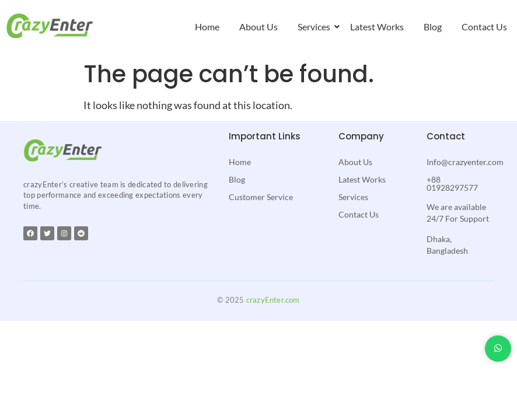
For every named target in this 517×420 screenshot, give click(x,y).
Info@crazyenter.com (465, 162)
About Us (258, 27)
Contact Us (484, 27)
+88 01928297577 (452, 183)
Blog (433, 27)
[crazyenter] (50, 26)
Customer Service (261, 197)
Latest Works (377, 27)
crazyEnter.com (273, 300)
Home (207, 27)
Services (316, 27)
